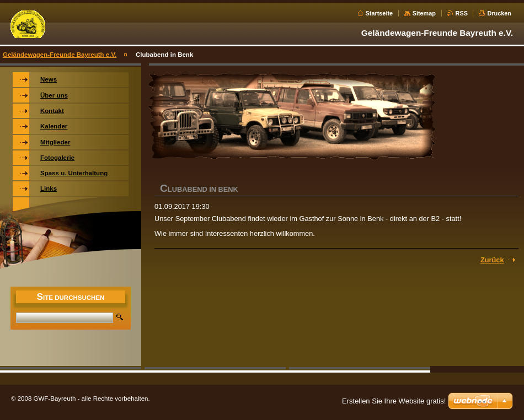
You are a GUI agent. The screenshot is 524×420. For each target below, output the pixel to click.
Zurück (492, 260)
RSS (462, 13)
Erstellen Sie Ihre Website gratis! (394, 401)
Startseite (379, 13)
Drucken (499, 13)
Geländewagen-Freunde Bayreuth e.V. (60, 55)
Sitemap (424, 13)
